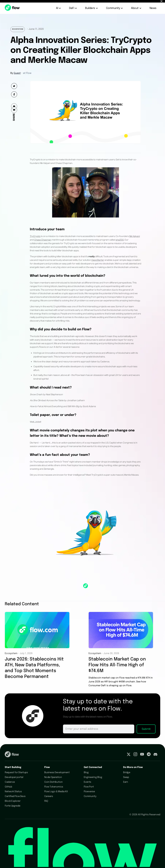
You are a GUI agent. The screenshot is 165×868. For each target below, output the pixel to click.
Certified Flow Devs (15, 796)
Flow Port (89, 787)
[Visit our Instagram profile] (135, 755)
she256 (120, 240)
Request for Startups (16, 773)
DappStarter (98, 260)
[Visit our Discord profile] (155, 755)
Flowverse (89, 792)
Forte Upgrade (13, 806)
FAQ (46, 801)
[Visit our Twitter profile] (129, 755)
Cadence (10, 782)
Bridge (127, 773)
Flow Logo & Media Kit (56, 792)
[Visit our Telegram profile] (149, 755)
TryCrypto (35, 236)
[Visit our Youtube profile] (142, 755)
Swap (126, 777)
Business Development (57, 773)
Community (90, 796)
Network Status (13, 792)
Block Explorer (13, 801)
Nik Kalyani (135, 236)
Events (87, 782)
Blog (86, 773)
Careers (49, 796)
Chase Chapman (43, 240)
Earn (125, 782)
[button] (59, 8)
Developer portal (14, 777)
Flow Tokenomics (54, 787)
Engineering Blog (93, 777)
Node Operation (53, 777)
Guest (17, 73)
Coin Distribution (53, 782)
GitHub (8, 787)
